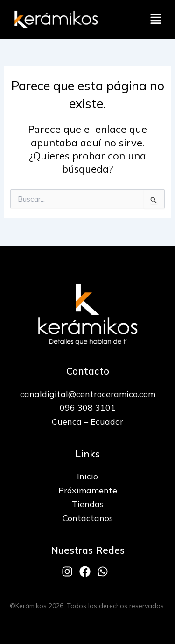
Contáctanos (88, 518)
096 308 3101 (88, 408)
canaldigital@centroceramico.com (88, 394)
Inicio (87, 476)
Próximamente (88, 490)
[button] (155, 19)
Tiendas (88, 504)
